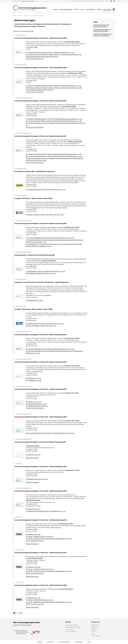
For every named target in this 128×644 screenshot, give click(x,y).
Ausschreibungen (90, 10)
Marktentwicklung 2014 (38, 479)
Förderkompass (96, 636)
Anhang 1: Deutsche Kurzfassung (40, 536)
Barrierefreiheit (79, 642)
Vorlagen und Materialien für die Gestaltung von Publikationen (102, 35)
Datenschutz (50, 642)
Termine (99, 10)
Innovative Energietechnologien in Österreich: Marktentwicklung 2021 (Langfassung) (55, 156)
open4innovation (18, 1)
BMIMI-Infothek (96, 625)
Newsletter (95, 1)
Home (14, 16)
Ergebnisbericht (35, 300)
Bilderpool (88, 1)
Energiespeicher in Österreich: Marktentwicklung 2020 (35, 255)
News (82, 10)
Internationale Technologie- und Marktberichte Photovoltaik (102, 30)
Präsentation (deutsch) (38, 406)
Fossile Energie (69, 629)
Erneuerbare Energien (71, 625)
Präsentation (35, 380)
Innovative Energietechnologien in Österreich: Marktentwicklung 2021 (40, 136)
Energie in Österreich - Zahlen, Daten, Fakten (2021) (34, 198)
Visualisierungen (75, 1)
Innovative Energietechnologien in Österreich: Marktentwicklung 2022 (40, 101)
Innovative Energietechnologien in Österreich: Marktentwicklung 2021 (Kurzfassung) (55, 154)
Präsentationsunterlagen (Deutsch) (41, 90)
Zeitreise (82, 1)
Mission (55, 10)
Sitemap (89, 642)
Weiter (21, 613)
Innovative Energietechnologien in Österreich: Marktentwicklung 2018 (40, 362)
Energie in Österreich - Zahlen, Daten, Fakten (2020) (34, 309)
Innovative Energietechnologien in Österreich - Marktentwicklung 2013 (41, 491)
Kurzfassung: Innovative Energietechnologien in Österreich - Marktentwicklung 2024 (55, 54)
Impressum (40, 642)
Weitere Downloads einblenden (35, 59)
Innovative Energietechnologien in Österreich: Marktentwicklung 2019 (40, 335)
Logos (93, 634)
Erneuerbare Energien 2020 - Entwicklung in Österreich (35, 171)
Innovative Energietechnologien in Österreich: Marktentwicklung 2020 (40, 223)
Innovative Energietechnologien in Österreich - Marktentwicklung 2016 (41, 417)
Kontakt (102, 1)
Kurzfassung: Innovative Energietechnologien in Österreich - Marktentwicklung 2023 (55, 88)
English (107, 1)
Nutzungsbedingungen (64, 642)
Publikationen (107, 10)
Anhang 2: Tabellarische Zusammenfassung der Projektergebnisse (50, 538)
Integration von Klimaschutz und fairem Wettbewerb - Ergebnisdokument (42, 282)
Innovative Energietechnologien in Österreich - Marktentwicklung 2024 (41, 38)
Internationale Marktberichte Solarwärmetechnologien (101, 26)
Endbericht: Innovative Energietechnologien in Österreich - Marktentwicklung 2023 (55, 86)
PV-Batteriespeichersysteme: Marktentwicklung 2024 (42, 57)
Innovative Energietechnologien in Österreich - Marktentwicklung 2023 (41, 68)
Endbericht (34, 378)
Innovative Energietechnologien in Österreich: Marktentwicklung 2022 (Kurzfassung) (55, 121)
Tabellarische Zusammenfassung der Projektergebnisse (47, 511)
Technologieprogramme (66, 10)
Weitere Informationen (32, 458)
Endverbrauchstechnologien (73, 627)
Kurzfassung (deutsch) (37, 404)
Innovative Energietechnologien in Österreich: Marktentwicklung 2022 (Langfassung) (55, 119)
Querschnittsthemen (71, 631)
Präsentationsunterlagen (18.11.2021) (42, 273)
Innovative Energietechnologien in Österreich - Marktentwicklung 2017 (41, 389)
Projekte (77, 10)
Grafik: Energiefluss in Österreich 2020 (42, 326)
